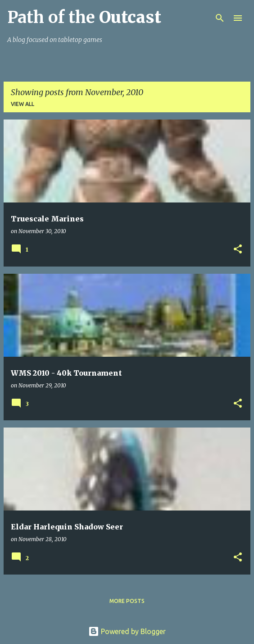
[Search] (220, 18)
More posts (127, 601)
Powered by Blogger (127, 631)
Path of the (84, 17)
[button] (238, 250)
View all (23, 104)
